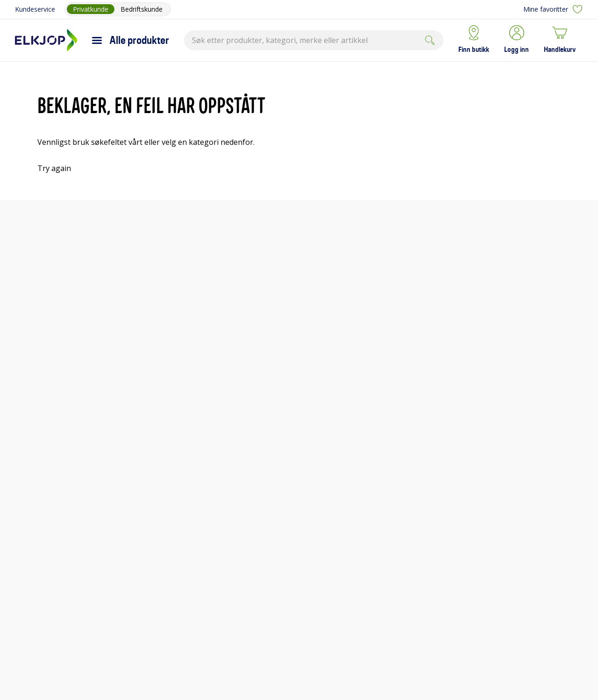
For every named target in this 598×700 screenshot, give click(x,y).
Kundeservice (35, 9)
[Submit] (430, 40)
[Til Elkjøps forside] (46, 40)
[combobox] (314, 40)
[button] (516, 40)
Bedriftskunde (142, 9)
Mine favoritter (553, 9)
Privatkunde (91, 9)
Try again (54, 168)
